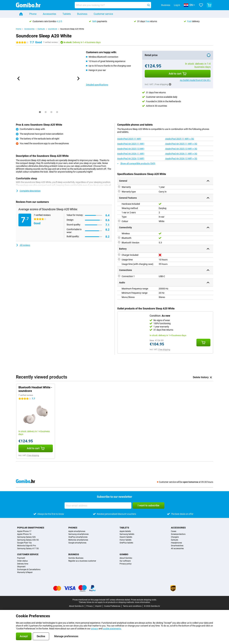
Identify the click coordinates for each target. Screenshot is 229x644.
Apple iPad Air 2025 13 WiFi (131, 149)
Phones (73, 528)
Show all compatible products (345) (136, 163)
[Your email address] (98, 506)
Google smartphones (77, 543)
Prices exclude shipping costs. (144, 600)
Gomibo (124, 554)
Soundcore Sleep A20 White (72, 29)
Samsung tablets (127, 534)
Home (19, 29)
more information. (143, 602)
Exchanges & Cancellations (29, 570)
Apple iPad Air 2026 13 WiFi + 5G (181, 159)
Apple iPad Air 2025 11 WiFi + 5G (181, 144)
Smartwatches (177, 546)
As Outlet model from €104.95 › (195, 80)
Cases (174, 531)
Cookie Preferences (112, 606)
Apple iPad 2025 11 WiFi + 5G (180, 139)
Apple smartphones (77, 531)
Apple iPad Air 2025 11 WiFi (131, 144)
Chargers (175, 537)
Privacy (90, 606)
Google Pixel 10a (24, 543)
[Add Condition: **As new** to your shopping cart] (203, 343)
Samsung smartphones (78, 534)
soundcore (53, 29)
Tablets (67, 14)
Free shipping (164, 350)
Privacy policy (126, 564)
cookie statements (112, 629)
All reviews (23, 245)
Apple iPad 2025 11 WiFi (129, 139)
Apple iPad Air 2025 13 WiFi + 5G (181, 149)
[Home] (21, 14)
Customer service (103, 14)
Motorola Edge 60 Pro (27, 546)
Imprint (98, 606)
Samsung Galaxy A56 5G (28, 540)
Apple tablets (125, 531)
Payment (21, 558)
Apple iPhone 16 (24, 534)
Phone (33, 14)
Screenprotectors (178, 534)
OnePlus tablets (126, 543)
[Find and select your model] (113, 5)
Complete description (28, 191)
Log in (177, 5)
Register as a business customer (82, 561)
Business (82, 14)
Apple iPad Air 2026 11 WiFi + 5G (181, 154)
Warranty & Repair (25, 572)
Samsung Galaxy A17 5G (28, 548)
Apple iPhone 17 (24, 531)
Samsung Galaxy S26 (26, 537)
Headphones (176, 543)
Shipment (21, 567)
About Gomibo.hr (76, 606)
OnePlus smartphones (78, 537)
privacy (95, 629)
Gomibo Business (76, 558)
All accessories (177, 548)
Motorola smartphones (78, 540)
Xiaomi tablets (126, 537)
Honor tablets (125, 540)
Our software (125, 561)
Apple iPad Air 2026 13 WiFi (131, 159)
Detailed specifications (97, 85)
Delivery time (23, 564)
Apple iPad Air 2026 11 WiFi (131, 154)
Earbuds (41, 29)
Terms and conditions (132, 606)
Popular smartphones (31, 528)
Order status (22, 561)
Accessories (49, 14)
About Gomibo (126, 558)
